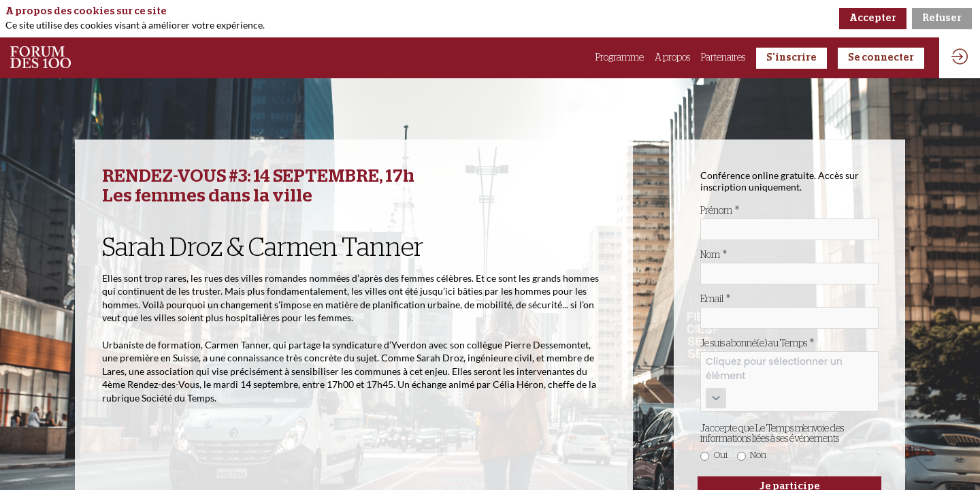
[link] (620, 58)
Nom (714, 255)
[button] (791, 58)
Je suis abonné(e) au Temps (757, 343)
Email (715, 299)
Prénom (720, 210)
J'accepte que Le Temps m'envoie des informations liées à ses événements (772, 434)
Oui (721, 456)
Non (758, 456)
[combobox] (789, 381)
